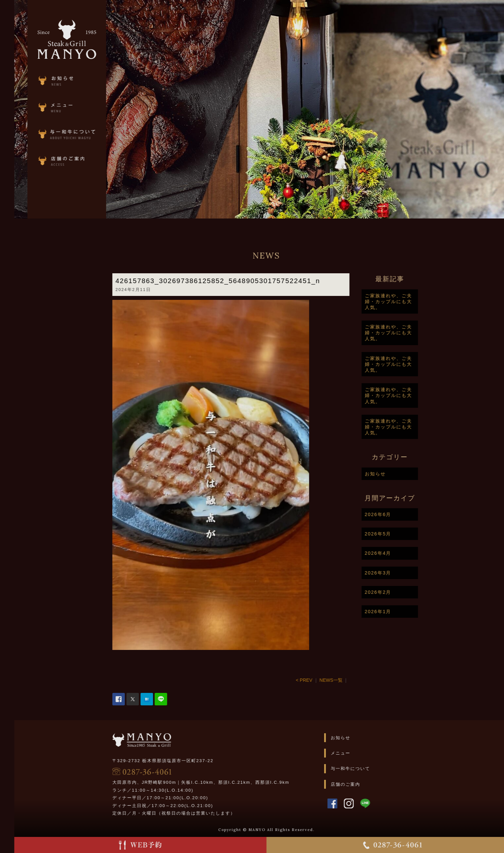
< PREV (326, 680)
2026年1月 (400, 612)
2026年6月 (400, 514)
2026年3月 (400, 573)
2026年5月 (400, 534)
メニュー (363, 753)
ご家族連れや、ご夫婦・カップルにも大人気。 (410, 302)
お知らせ (397, 474)
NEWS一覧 (353, 680)
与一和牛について (373, 769)
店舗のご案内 (368, 784)
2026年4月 (400, 553)
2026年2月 (400, 592)
